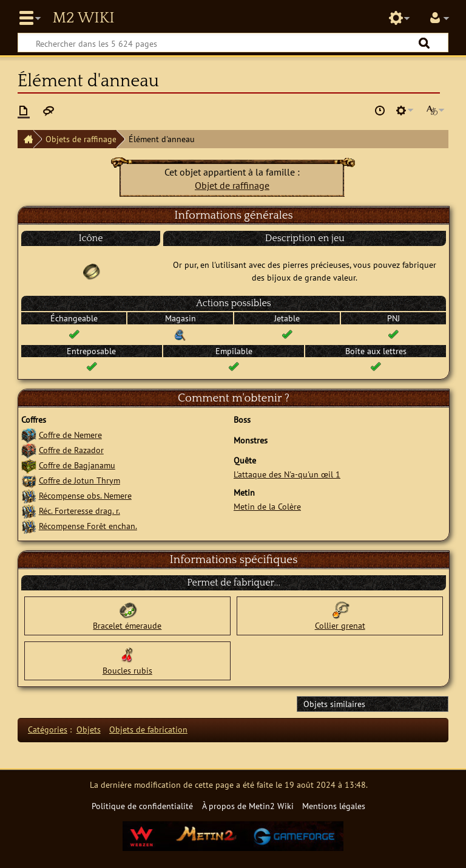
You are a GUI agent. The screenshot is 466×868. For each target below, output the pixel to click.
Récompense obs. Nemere (85, 495)
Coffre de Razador (71, 450)
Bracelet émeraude (127, 625)
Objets (89, 729)
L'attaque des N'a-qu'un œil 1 (287, 474)
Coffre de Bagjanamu (77, 465)
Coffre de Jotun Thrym (79, 480)
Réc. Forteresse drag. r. (79, 511)
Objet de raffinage (232, 185)
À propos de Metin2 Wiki (248, 806)
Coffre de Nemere (70, 435)
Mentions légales (334, 806)
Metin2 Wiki (83, 18)
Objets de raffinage (81, 139)
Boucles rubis (127, 670)
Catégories (48, 729)
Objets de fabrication (148, 729)
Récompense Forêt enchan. (88, 526)
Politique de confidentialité (142, 806)
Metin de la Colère (267, 506)
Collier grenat (340, 625)
